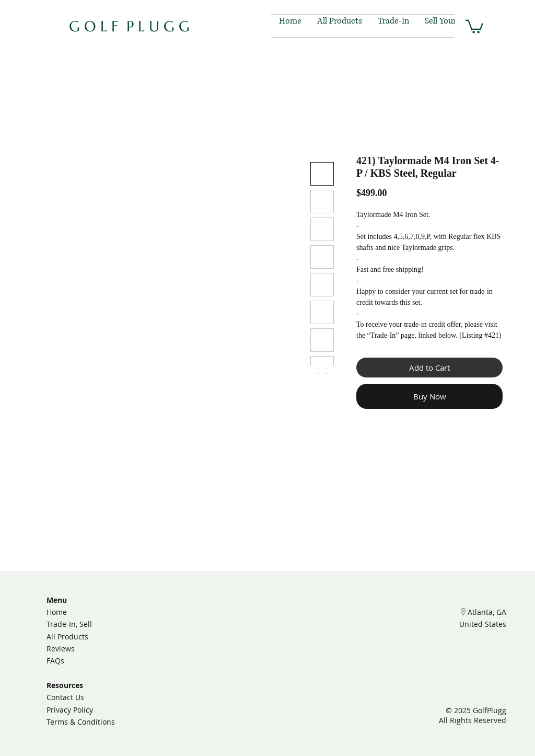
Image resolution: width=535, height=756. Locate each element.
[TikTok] (267, 666)
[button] (474, 26)
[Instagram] (245, 666)
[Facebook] (290, 666)
